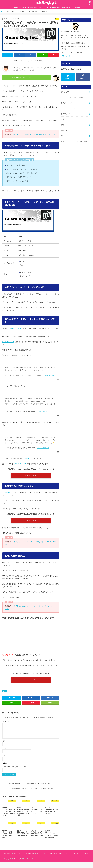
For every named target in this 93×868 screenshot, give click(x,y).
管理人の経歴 (15, 7)
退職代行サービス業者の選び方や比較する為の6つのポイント (34, 134)
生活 (62, 132)
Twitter (68, 78)
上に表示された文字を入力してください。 (15, 771)
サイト (4, 760)
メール (4, 752)
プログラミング (66, 101)
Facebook (83, 78)
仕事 (6, 695)
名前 (4, 745)
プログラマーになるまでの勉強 (53, 7)
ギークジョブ (30, 683)
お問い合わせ (78, 7)
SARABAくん (15, 328)
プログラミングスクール (68, 7)
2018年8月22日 (42, 411)
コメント (6, 726)
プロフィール (65, 112)
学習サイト (42, 7)
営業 (62, 122)
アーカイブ (65, 91)
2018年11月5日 (49, 375)
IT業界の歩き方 (47, 3)
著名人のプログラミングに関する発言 (28, 7)
